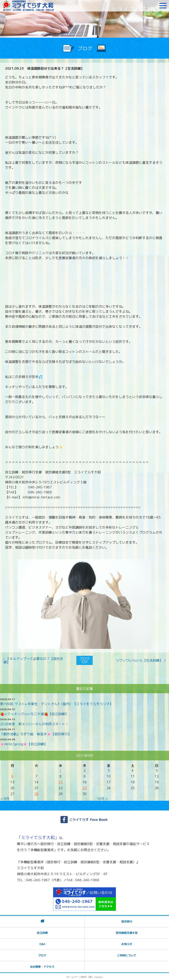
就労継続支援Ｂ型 (127, 932)
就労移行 (127, 921)
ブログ (42, 955)
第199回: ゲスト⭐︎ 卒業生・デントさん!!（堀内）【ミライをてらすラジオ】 (56, 703)
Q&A (42, 943)
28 (36, 793)
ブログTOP (84, 660)
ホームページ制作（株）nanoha (85, 976)
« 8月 (5, 798)
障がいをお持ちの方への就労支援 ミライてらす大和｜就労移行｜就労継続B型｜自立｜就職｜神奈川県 (28, 6)
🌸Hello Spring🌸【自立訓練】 (24, 744)
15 (60, 782)
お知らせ (127, 943)
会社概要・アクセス (42, 966)
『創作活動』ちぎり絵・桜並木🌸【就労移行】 (36, 734)
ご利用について (127, 955)
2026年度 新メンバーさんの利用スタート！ (34, 724)
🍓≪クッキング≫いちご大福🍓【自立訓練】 (34, 714)
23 (84, 788)
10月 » (102, 798)
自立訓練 (42, 932)
